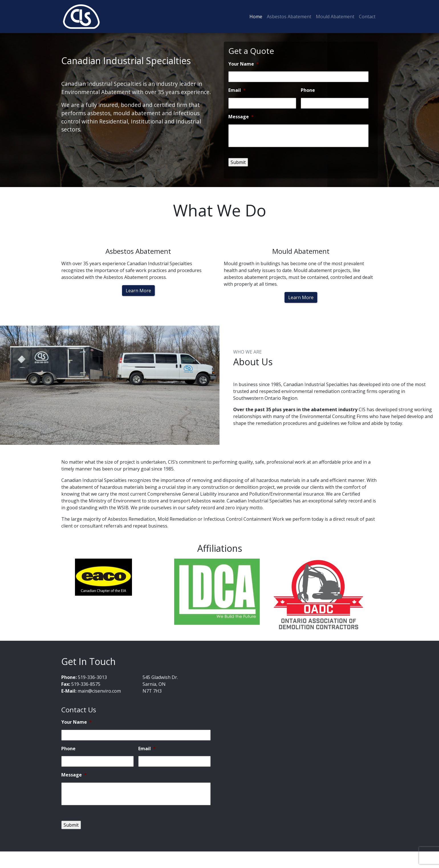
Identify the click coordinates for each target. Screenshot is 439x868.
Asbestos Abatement (289, 17)
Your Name (244, 64)
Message (241, 117)
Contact (367, 17)
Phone (308, 90)
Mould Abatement (335, 17)
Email (237, 90)
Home (256, 17)
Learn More (138, 291)
